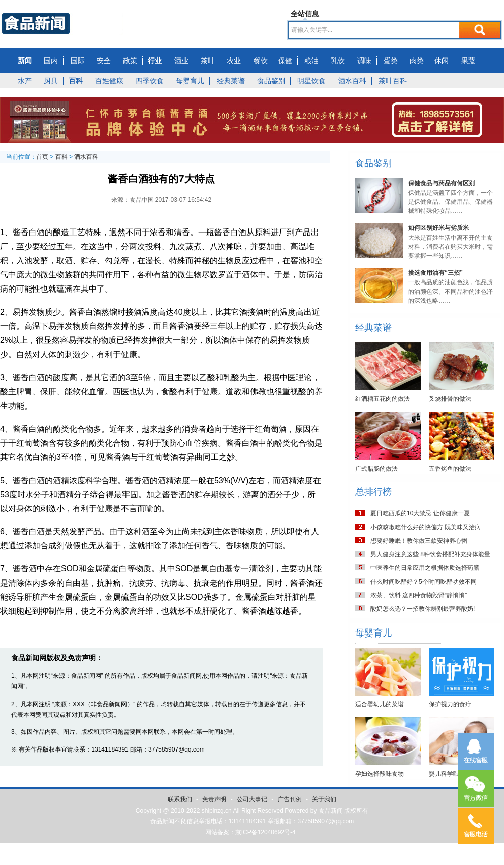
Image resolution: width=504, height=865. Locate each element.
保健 (285, 61)
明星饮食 (311, 81)
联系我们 (180, 799)
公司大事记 (252, 799)
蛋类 (391, 61)
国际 (78, 61)
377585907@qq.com (326, 821)
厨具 (51, 81)
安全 (104, 61)
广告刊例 (290, 799)
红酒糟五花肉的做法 (383, 399)
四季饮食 (150, 81)
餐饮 (261, 61)
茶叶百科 (393, 81)
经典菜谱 (231, 81)
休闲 (442, 61)
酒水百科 (352, 81)
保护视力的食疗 (450, 704)
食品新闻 (331, 811)
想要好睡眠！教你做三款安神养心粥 (419, 541)
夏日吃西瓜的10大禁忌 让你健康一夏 (420, 513)
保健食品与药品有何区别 (442, 183)
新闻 (25, 61)
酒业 (181, 61)
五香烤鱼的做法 (450, 469)
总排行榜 (373, 492)
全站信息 (305, 14)
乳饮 (338, 61)
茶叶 (208, 61)
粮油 (311, 61)
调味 (364, 61)
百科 (76, 81)
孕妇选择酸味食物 (380, 774)
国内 (51, 61)
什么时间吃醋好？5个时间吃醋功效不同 (424, 582)
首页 (42, 157)
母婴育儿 (190, 81)
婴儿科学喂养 (447, 774)
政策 (130, 61)
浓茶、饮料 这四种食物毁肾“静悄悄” (419, 595)
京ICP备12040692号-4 (266, 832)
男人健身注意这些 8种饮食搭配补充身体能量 (430, 554)
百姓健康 (109, 81)
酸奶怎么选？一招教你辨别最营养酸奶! (423, 609)
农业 (234, 61)
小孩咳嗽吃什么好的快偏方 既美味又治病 (426, 527)
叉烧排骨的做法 (450, 399)
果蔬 (468, 61)
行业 (155, 61)
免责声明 (214, 799)
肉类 (417, 61)
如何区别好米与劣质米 (438, 228)
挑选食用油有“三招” (435, 273)
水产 (25, 81)
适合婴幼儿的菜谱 (380, 704)
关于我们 (324, 799)
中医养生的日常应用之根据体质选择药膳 (425, 568)
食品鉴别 (271, 81)
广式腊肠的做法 (376, 469)
